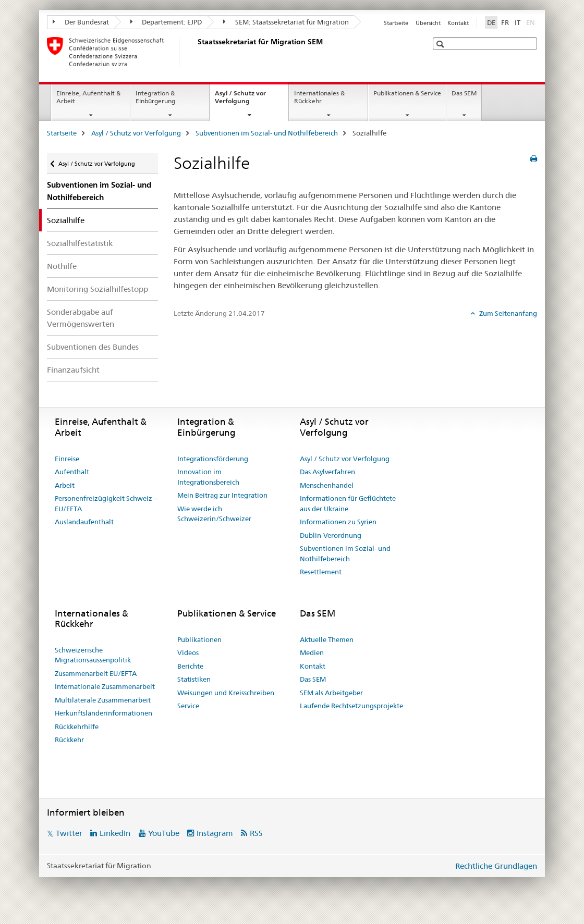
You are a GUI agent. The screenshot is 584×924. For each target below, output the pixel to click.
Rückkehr (69, 740)
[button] (441, 44)
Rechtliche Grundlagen (496, 866)
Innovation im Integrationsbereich (208, 477)
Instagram (215, 833)
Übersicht (428, 23)
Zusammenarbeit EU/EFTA (96, 673)
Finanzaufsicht (73, 370)
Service (188, 706)
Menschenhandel (327, 485)
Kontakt (458, 23)
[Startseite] (196, 52)
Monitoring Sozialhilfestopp (98, 289)
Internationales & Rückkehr (319, 97)
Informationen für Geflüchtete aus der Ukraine (348, 503)
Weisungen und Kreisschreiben (226, 693)
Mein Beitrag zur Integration (222, 495)
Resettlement (321, 572)
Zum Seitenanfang (507, 313)
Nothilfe (62, 266)
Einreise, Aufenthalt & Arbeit (88, 97)
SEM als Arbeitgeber (331, 693)
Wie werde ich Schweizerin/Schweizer (214, 514)
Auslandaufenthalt (84, 522)
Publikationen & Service (407, 93)
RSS (256, 833)
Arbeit (65, 485)
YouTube (164, 833)
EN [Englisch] (532, 22)
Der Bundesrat (81, 22)
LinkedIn (115, 833)
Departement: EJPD (166, 22)
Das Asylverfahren (327, 472)
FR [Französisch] (505, 22)
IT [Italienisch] (518, 22)
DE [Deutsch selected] (491, 22)
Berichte (190, 666)
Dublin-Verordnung (331, 535)
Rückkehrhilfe (77, 726)
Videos (188, 652)
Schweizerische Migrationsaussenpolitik (93, 655)
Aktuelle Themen (327, 639)
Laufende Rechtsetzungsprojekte (351, 706)
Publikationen (199, 639)
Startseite (396, 23)
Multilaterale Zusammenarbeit (103, 700)
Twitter (69, 833)
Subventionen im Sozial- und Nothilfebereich (267, 133)
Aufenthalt (72, 472)
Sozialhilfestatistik (80, 243)
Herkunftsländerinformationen (104, 713)
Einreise (67, 459)
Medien (312, 652)
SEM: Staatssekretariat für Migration (286, 22)
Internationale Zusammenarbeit (105, 686)
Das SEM (464, 93)
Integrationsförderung (213, 459)
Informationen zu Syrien (338, 522)
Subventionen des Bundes (93, 347)
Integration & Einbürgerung (155, 97)
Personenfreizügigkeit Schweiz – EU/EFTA (106, 503)
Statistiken (194, 679)
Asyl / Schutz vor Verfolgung (244, 101)
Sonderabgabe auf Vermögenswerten (81, 318)
